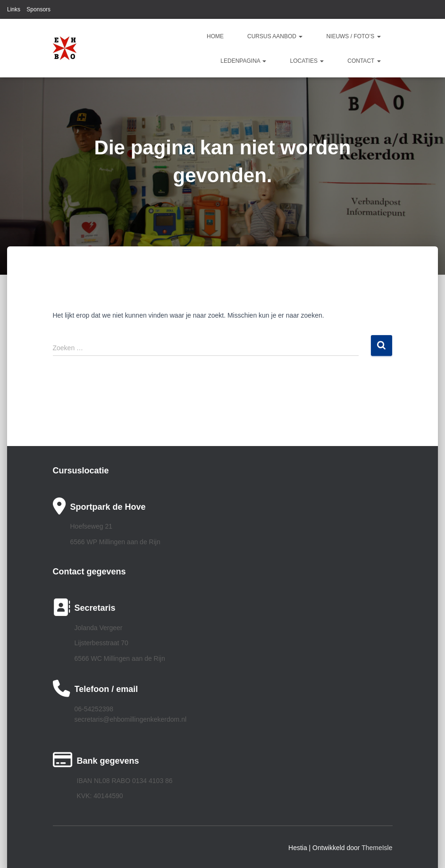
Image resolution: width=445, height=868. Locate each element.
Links (14, 9)
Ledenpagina (243, 61)
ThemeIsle (377, 848)
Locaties (307, 61)
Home (215, 36)
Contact (364, 61)
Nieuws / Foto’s (353, 36)
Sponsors (38, 9)
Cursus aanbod (275, 36)
